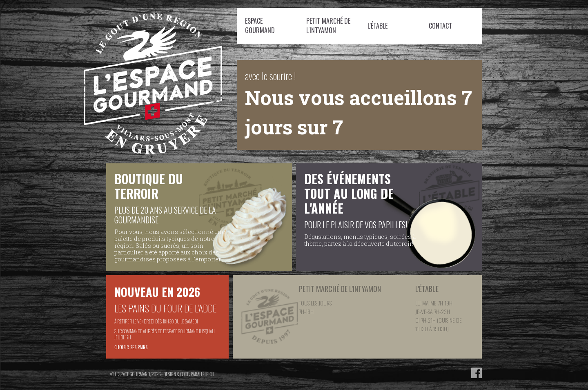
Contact (440, 26)
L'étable (378, 26)
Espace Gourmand (260, 26)
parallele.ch (203, 374)
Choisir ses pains (131, 347)
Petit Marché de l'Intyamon (328, 26)
